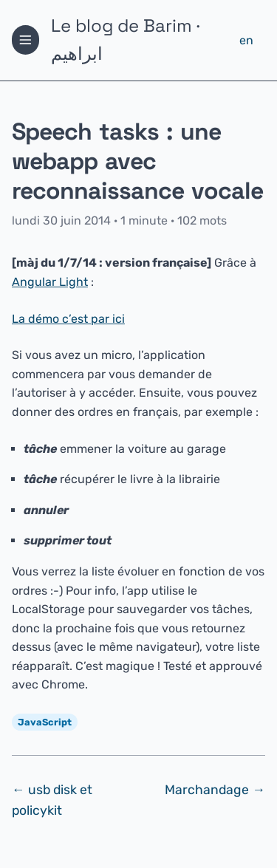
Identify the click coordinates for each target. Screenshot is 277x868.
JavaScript (45, 722)
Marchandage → (215, 790)
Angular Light (50, 282)
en (246, 40)
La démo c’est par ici (68, 319)
